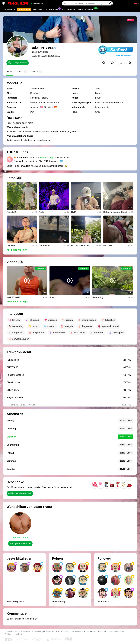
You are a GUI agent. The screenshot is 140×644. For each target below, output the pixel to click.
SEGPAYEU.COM (98, 632)
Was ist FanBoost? (125, 55)
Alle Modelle (9, 10)
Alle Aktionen (53, 9)
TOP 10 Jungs (47, 158)
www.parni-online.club (48, 631)
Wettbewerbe (68, 10)
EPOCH (82, 632)
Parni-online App (86, 9)
